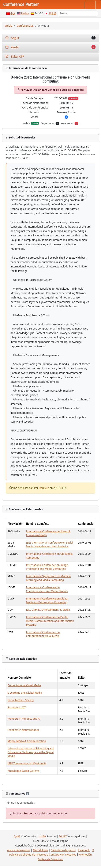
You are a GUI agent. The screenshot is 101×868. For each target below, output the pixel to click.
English (25, 14)
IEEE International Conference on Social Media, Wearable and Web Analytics (49, 545)
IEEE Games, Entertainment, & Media (48, 610)
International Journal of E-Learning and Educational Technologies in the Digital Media (31, 752)
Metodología (40, 850)
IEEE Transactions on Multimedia (27, 763)
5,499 (17, 836)
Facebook (84, 850)
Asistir (50, 47)
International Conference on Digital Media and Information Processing (47, 600)
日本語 (53, 14)
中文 (13, 14)
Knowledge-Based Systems (24, 771)
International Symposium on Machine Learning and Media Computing (48, 578)
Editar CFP (15, 57)
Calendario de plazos (63, 850)
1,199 (43, 836)
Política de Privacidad (50, 859)
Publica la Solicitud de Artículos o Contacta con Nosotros (43, 855)
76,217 (63, 836)
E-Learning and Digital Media (25, 693)
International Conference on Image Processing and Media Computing (47, 567)
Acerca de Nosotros (19, 850)
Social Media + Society (21, 700)
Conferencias (25, 26)
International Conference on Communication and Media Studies (47, 589)
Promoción (85, 855)
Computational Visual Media (24, 685)
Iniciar (37, 90)
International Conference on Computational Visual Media (43, 634)
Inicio (9, 26)
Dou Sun (44, 488)
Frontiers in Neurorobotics (23, 730)
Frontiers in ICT (17, 707)
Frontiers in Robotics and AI (24, 719)
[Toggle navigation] (90, 5)
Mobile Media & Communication (27, 741)
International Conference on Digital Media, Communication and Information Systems (50, 621)
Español (39, 14)
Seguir (50, 38)
